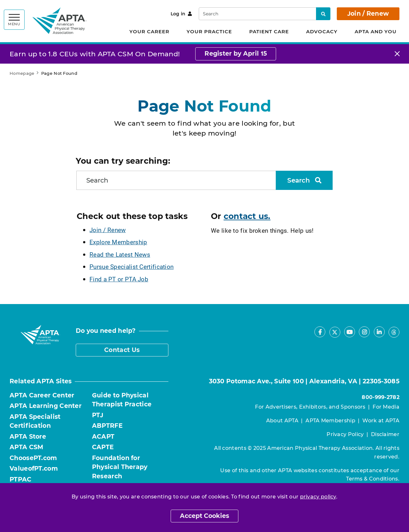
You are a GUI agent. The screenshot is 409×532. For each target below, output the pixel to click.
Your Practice (209, 31)
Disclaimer (385, 434)
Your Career (149, 31)
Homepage (22, 73)
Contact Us (122, 350)
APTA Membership (330, 421)
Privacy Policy (345, 434)
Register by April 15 (236, 54)
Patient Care (269, 31)
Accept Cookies (204, 516)
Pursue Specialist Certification (131, 266)
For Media (386, 407)
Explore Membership (118, 242)
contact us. (247, 216)
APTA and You (376, 31)
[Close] (397, 54)
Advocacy (322, 31)
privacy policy (318, 497)
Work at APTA (381, 421)
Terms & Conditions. (373, 479)
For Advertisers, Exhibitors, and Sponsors (310, 407)
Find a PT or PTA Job (119, 279)
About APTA (282, 421)
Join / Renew (368, 14)
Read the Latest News (120, 254)
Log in (181, 14)
